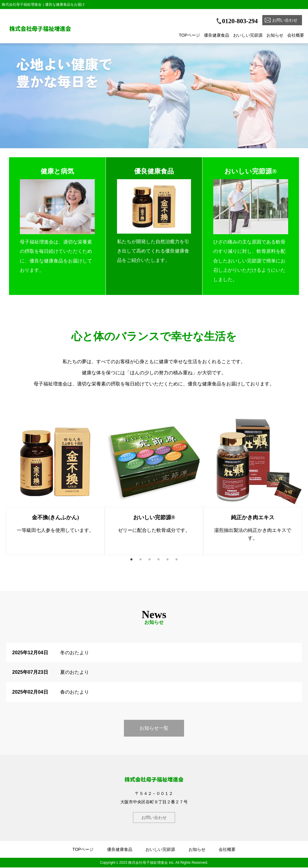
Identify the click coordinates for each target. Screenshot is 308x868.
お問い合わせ (285, 20)
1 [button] (131, 560)
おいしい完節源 (248, 35)
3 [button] (149, 560)
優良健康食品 (217, 35)
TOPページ (189, 35)
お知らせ (275, 35)
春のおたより (75, 692)
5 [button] (168, 560)
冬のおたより (75, 653)
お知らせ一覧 (154, 729)
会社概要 (296, 35)
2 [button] (140, 560)
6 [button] (177, 560)
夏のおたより (75, 673)
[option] (154, 101)
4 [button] (159, 560)
